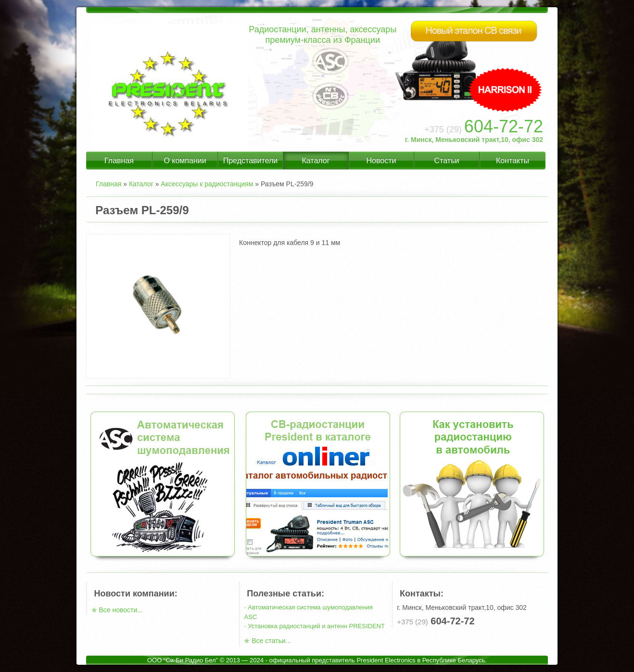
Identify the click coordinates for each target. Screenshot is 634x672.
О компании (185, 161)
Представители (251, 161)
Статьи (447, 161)
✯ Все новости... (117, 610)
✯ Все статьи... (267, 641)
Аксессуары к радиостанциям (207, 184)
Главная (119, 161)
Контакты (513, 161)
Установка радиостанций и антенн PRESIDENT (316, 626)
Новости (381, 161)
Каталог (316, 161)
